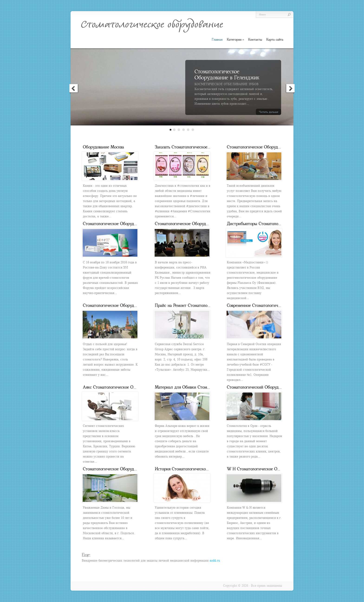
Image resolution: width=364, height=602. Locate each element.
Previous (74, 89)
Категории (235, 40)
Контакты (255, 39)
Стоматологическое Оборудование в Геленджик (227, 75)
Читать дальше (268, 112)
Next (290, 89)
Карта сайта (275, 39)
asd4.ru (215, 561)
